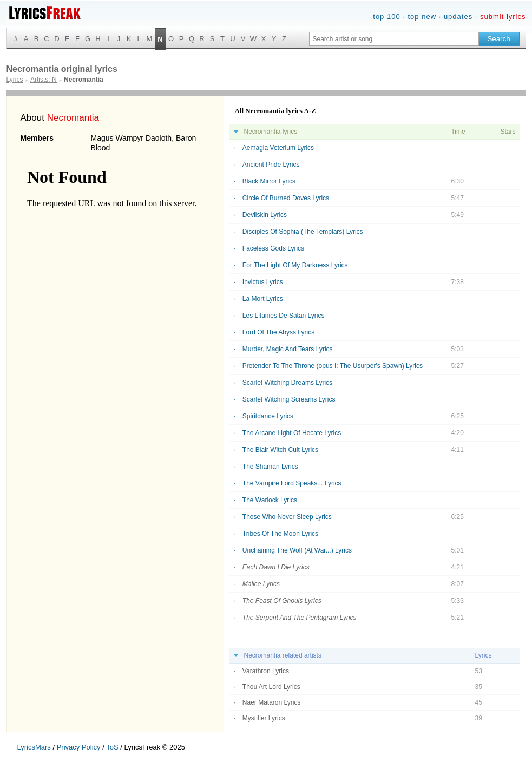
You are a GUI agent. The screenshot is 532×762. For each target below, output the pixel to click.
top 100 (386, 17)
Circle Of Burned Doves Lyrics (286, 198)
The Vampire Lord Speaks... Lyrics (292, 483)
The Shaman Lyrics (270, 467)
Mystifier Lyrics (264, 718)
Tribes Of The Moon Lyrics (280, 534)
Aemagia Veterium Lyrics (278, 148)
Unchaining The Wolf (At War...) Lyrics (297, 550)
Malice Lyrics (261, 584)
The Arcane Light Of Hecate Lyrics (292, 433)
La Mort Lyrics (263, 299)
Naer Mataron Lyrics (272, 702)
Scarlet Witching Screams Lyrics (289, 399)
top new (422, 17)
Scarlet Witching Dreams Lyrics (287, 383)
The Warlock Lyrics (270, 500)
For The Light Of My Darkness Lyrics (295, 265)
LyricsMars (34, 747)
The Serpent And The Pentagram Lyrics (300, 618)
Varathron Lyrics (266, 671)
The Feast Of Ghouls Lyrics (282, 601)
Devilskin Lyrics (265, 215)
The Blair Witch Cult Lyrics (280, 450)
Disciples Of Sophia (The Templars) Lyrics (303, 232)
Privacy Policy (79, 747)
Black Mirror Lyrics (269, 181)
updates (458, 17)
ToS (112, 747)
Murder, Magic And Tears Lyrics (288, 349)
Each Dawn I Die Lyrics (276, 567)
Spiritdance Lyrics (268, 416)
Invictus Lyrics (263, 282)
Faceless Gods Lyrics (273, 248)
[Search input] (394, 39)
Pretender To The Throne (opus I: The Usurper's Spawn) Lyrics (333, 366)
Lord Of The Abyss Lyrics (278, 332)
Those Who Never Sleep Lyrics (287, 517)
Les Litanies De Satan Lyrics (284, 316)
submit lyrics (503, 17)
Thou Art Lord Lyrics (271, 687)
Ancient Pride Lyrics (271, 165)
